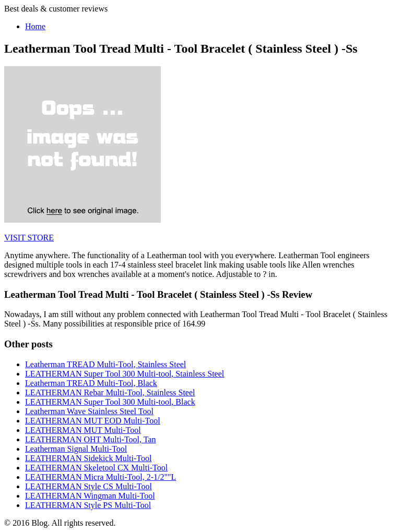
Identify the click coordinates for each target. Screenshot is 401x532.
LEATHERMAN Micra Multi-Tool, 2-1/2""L (101, 477)
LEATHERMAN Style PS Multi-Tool (88, 505)
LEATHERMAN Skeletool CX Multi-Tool (96, 468)
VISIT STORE (29, 238)
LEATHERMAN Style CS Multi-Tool (89, 486)
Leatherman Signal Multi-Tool (76, 449)
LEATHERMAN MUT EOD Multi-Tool (93, 421)
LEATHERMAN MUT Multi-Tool (83, 430)
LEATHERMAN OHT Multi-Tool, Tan (91, 439)
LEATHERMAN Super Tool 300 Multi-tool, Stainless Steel (125, 374)
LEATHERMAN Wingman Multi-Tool (90, 496)
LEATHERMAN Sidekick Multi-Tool (88, 458)
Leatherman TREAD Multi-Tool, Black (91, 383)
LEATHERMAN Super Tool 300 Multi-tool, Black (110, 402)
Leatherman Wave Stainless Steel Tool (89, 411)
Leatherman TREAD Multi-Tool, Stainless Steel (105, 364)
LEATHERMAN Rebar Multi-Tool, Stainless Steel (110, 392)
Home (35, 26)
